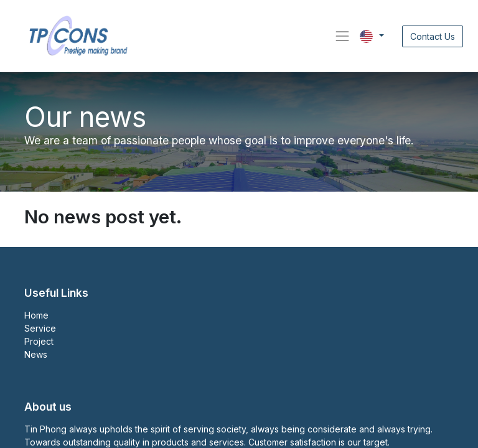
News (36, 354)
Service (40, 328)
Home (36, 315)
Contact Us (433, 36)
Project (39, 341)
